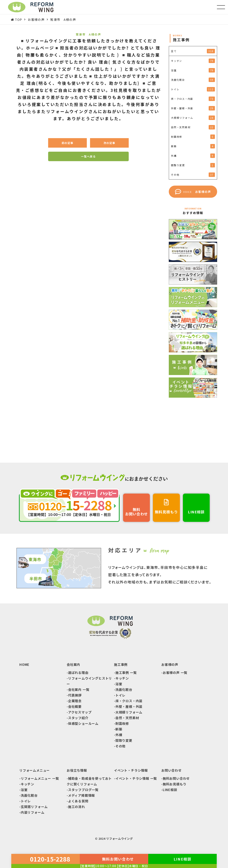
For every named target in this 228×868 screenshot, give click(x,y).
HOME (24, 664)
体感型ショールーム (83, 723)
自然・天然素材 (127, 718)
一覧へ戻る (88, 156)
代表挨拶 (75, 695)
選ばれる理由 (78, 673)
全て (193, 51)
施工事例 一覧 (126, 673)
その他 (120, 746)
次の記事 (109, 143)
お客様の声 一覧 (175, 673)
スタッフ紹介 (78, 718)
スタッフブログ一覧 (83, 790)
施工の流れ (77, 807)
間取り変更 (124, 740)
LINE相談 (170, 790)
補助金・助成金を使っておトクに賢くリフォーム (89, 781)
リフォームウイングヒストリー (89, 681)
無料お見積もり (175, 784)
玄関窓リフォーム (34, 807)
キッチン (122, 678)
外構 (119, 735)
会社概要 (75, 706)
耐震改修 (122, 723)
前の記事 (68, 143)
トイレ (120, 695)
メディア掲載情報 (81, 795)
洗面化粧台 (124, 689)
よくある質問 (78, 801)
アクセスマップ (80, 712)
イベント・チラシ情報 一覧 (136, 778)
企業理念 (75, 701)
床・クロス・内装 (129, 701)
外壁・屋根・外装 (129, 706)
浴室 (119, 684)
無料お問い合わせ (176, 778)
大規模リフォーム (129, 712)
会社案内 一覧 (79, 689)
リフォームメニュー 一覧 (40, 778)
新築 (119, 729)
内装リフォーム (33, 812)
